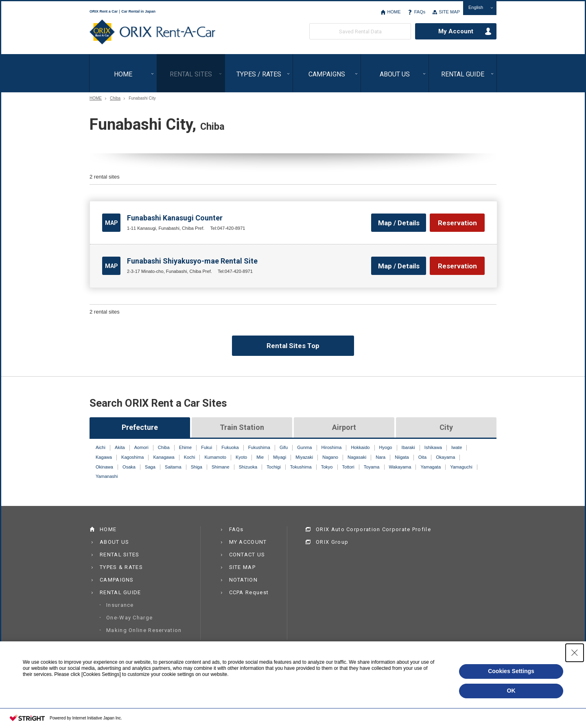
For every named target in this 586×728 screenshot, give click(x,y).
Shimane (221, 467)
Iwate (457, 447)
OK (511, 691)
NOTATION (243, 580)
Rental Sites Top (293, 346)
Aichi (101, 447)
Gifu (284, 447)
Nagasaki (357, 457)
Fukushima (259, 447)
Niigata (402, 457)
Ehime (185, 447)
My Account (456, 31)
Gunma (304, 447)
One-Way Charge (129, 618)
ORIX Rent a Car (152, 32)
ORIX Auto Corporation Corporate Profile (373, 529)
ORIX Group (332, 542)
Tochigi (273, 467)
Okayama (445, 457)
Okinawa (104, 467)
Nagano (330, 457)
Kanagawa (164, 457)
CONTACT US (247, 555)
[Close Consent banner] (575, 653)
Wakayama (400, 467)
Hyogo (386, 447)
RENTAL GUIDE (463, 74)
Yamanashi (107, 476)
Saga (150, 467)
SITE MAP (449, 12)
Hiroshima (332, 447)
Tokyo (327, 467)
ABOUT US (395, 74)
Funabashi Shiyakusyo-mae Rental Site (192, 261)
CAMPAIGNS (327, 74)
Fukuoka (230, 447)
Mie (260, 457)
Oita (422, 457)
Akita (120, 447)
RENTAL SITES (191, 74)
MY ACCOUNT (248, 542)
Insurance (120, 605)
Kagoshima (132, 457)
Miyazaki (304, 457)
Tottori (348, 467)
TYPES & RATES (121, 567)
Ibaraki (408, 447)
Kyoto (241, 457)
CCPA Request (249, 592)
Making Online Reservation (144, 630)
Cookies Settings (511, 671)
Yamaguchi (461, 467)
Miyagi (280, 457)
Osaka (129, 467)
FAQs (420, 12)
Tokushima (301, 467)
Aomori (141, 447)
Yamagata (431, 467)
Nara (380, 457)
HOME (394, 12)
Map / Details (399, 223)
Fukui (207, 447)
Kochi (190, 457)
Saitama (173, 467)
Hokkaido (360, 447)
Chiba (115, 98)
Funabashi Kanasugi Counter (175, 218)
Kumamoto (215, 457)
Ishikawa (433, 447)
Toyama (372, 467)
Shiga (197, 467)
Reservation (457, 223)
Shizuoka (248, 467)
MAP (112, 223)
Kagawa (104, 457)
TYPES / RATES (259, 74)
